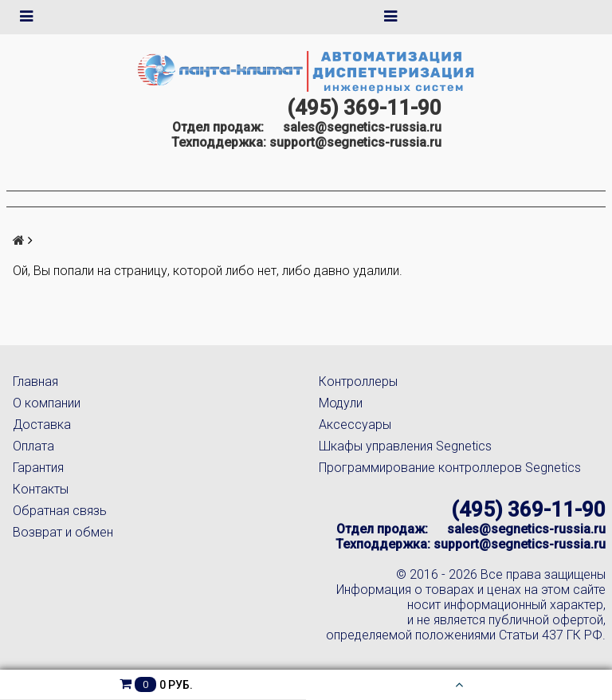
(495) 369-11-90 (364, 108)
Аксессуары (355, 425)
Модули (341, 403)
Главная (35, 381)
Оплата (33, 446)
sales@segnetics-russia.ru (362, 127)
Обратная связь (60, 511)
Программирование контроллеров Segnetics (450, 468)
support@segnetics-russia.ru (355, 142)
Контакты (41, 489)
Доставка (42, 425)
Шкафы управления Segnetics (405, 446)
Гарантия (38, 468)
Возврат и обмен (63, 532)
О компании (47, 403)
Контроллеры (358, 381)
